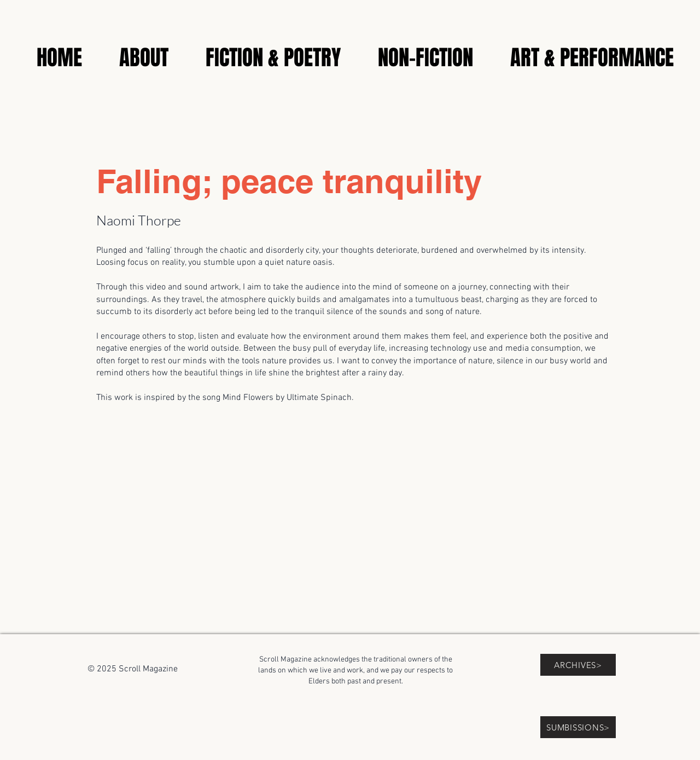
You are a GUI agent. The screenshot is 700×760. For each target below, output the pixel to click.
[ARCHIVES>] (578, 665)
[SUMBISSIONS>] (578, 727)
